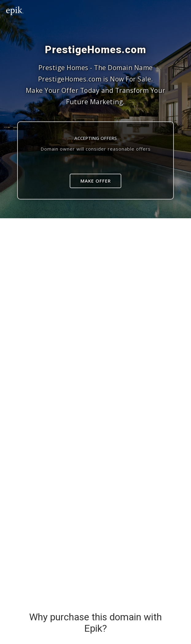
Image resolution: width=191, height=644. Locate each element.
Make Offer (96, 181)
